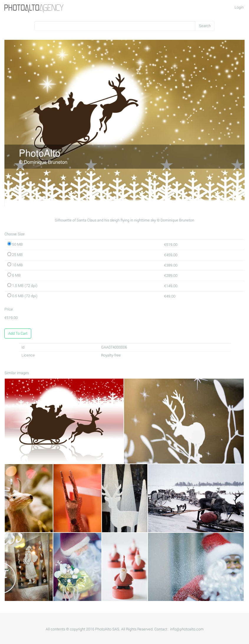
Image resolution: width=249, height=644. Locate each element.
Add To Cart (18, 333)
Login (239, 7)
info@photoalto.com (187, 629)
